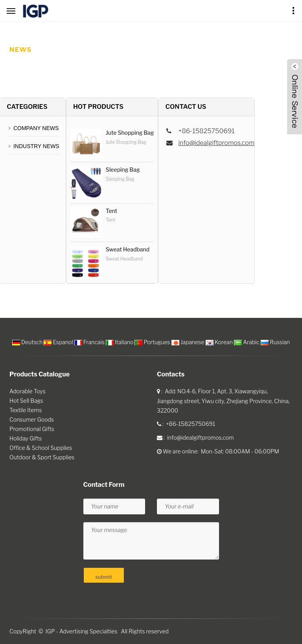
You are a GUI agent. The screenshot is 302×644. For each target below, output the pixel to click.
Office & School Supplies (41, 448)
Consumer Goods (32, 419)
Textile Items (26, 410)
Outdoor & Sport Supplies (42, 457)
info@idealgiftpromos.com (216, 143)
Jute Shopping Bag (130, 133)
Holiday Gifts (26, 438)
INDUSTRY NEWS (36, 146)
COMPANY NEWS (36, 128)
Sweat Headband (128, 249)
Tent (111, 211)
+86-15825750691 (191, 424)
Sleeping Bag (123, 170)
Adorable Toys (27, 391)
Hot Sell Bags (26, 401)
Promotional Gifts (32, 429)
